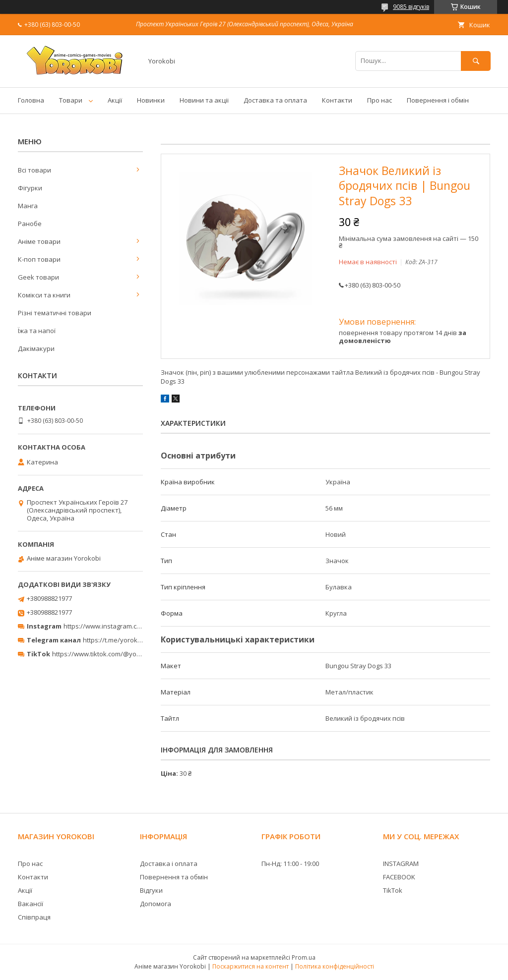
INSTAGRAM (401, 864)
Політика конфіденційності (335, 966)
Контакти (337, 100)
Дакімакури (36, 348)
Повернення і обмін (438, 100)
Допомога (156, 904)
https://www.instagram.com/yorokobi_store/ (130, 626)
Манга (28, 206)
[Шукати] (476, 61)
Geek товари (38, 277)
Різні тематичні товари (55, 313)
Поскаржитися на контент (251, 966)
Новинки (151, 100)
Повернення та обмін (174, 877)
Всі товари (34, 170)
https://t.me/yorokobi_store (124, 640)
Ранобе (30, 224)
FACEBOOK (399, 877)
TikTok (393, 890)
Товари (71, 100)
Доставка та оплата (275, 100)
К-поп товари (39, 259)
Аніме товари (39, 241)
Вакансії (31, 904)
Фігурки (30, 188)
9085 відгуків (411, 7)
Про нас (380, 100)
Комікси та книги (44, 295)
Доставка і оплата (169, 864)
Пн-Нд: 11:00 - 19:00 (290, 864)
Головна (31, 100)
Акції (115, 100)
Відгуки (151, 890)
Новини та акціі (204, 100)
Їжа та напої (37, 331)
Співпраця (34, 917)
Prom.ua (304, 957)
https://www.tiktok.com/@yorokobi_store (113, 654)
